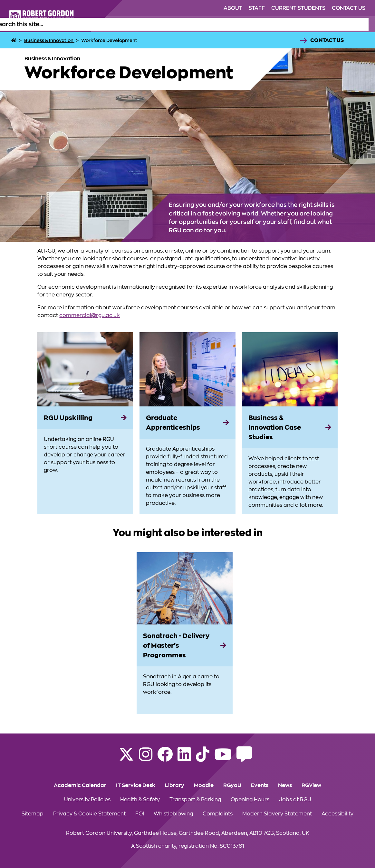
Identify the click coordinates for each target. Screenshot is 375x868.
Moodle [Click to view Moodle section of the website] (204, 785)
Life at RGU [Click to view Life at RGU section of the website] (187, 24)
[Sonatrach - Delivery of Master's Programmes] (185, 645)
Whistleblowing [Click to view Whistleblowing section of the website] (173, 814)
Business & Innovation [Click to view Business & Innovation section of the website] (327, 24)
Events (260, 785)
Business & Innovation (49, 40)
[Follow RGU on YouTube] (223, 758)
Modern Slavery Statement (277, 814)
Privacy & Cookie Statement (89, 814)
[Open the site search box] (363, 24)
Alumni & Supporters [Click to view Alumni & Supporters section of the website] (235, 24)
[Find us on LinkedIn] (184, 758)
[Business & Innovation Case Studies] (290, 427)
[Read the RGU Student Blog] (244, 758)
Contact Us (327, 40)
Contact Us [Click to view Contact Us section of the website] (349, 8)
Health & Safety (140, 800)
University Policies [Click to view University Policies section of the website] (87, 800)
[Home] (14, 40)
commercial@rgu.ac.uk (90, 315)
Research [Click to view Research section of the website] (280, 24)
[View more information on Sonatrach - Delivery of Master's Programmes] (185, 588)
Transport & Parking (195, 800)
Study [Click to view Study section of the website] (159, 24)
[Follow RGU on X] (126, 758)
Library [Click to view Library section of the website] (175, 785)
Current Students (298, 8)
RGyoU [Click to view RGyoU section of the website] (232, 785)
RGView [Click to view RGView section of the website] (311, 785)
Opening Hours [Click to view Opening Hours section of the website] (250, 800)
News (285, 785)
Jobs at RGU (295, 800)
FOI (140, 814)
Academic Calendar (80, 785)
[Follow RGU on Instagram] (146, 758)
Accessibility (337, 814)
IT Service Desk (136, 785)
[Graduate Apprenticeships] (187, 423)
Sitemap (33, 814)
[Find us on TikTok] (203, 758)
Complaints (218, 814)
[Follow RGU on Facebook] (165, 758)
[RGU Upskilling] (85, 418)
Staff (257, 8)
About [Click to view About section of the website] (233, 8)
